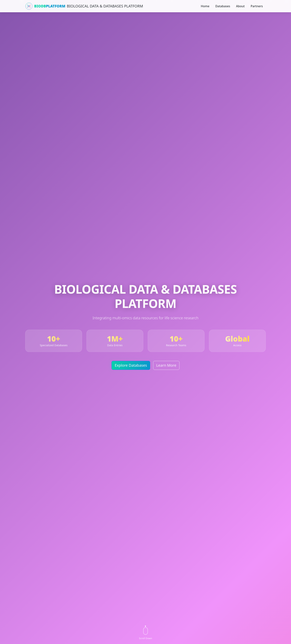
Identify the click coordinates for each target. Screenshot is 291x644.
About (240, 6)
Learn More (166, 366)
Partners (257, 6)
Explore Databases (131, 366)
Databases (223, 6)
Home (205, 6)
